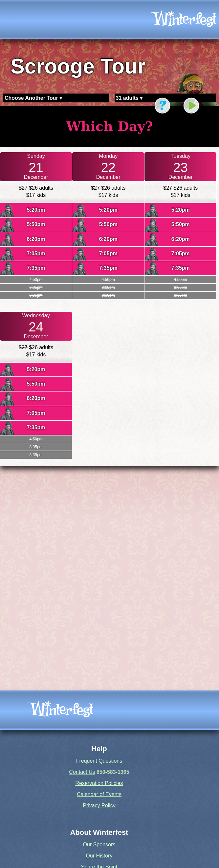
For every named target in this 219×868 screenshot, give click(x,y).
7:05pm (36, 254)
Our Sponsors (99, 845)
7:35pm (36, 268)
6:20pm (36, 239)
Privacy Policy (99, 805)
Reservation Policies (99, 783)
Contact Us (82, 772)
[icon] (184, 20)
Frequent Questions (99, 761)
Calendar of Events (99, 794)
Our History (99, 856)
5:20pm (36, 210)
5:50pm (36, 224)
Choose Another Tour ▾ (33, 98)
